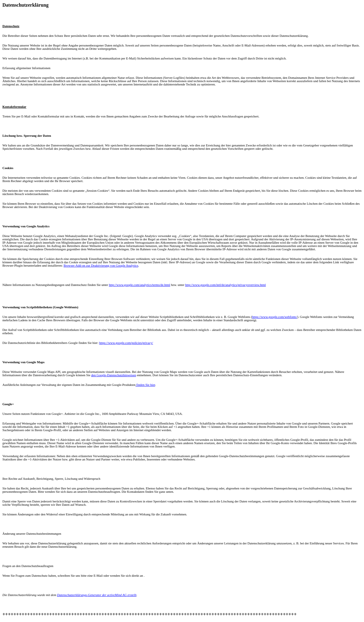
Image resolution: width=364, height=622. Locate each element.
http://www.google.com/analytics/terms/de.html (139, 285)
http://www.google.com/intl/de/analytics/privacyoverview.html (226, 285)
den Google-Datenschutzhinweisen (114, 375)
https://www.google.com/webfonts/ (275, 317)
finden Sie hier (145, 385)
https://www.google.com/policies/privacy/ (126, 343)
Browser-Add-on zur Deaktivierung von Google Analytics (101, 266)
